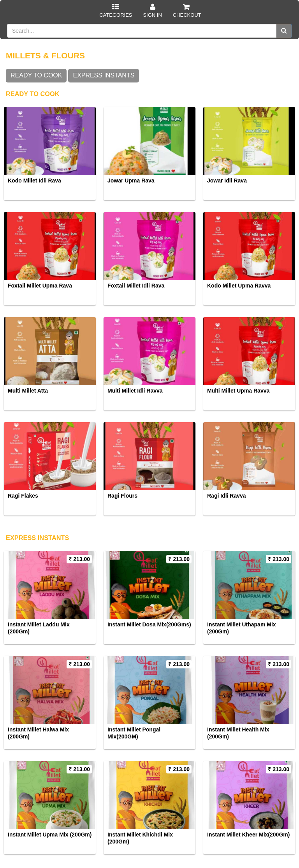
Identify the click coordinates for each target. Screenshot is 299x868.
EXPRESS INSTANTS (104, 75)
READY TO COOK (36, 75)
